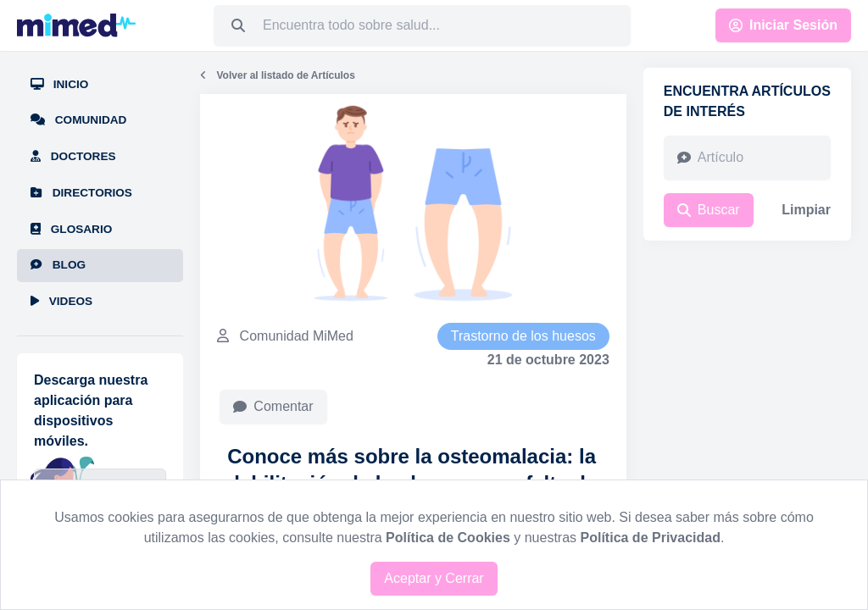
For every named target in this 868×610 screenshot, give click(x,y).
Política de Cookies (448, 538)
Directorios (81, 193)
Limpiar (806, 210)
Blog (58, 265)
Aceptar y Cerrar (434, 578)
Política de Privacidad (651, 538)
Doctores (73, 156)
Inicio (59, 84)
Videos (61, 301)
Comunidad (78, 120)
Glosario (71, 229)
